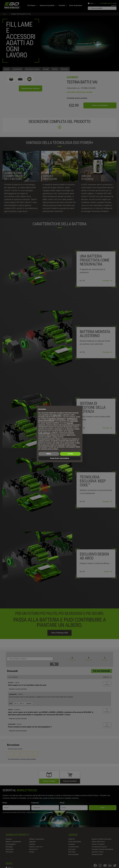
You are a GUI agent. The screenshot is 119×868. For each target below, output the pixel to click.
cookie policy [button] (74, 421)
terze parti (70, 423)
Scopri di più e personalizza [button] (59, 458)
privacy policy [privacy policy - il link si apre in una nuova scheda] (57, 415)
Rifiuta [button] (49, 454)
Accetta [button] (70, 454)
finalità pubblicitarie (44, 433)
